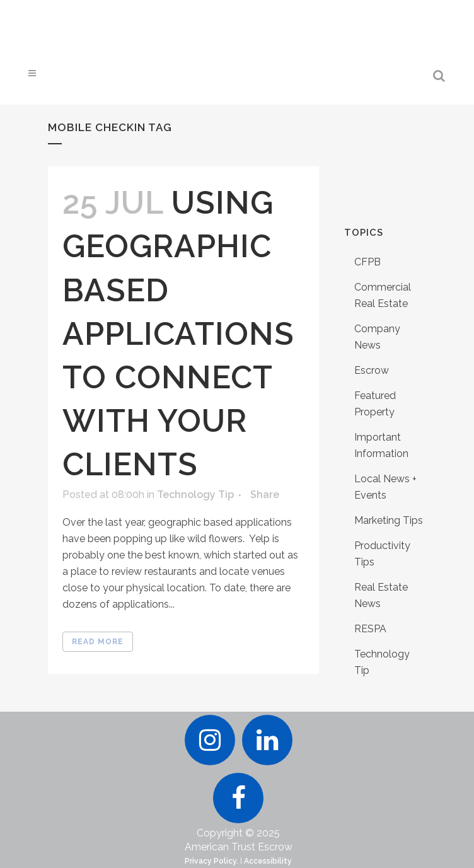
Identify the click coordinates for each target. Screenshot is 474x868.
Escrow (372, 370)
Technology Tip (195, 495)
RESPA (370, 629)
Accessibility (268, 861)
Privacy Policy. (211, 861)
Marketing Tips (389, 520)
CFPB (367, 262)
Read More (98, 642)
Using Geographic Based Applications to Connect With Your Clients (178, 333)
